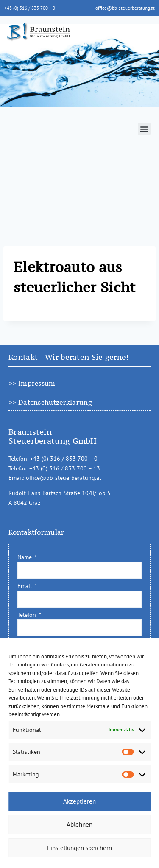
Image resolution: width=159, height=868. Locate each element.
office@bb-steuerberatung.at (125, 8)
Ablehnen (79, 825)
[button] (144, 129)
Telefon (28, 615)
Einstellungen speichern (79, 848)
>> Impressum (32, 383)
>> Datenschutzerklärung (50, 402)
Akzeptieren (79, 801)
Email (25, 586)
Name (25, 557)
